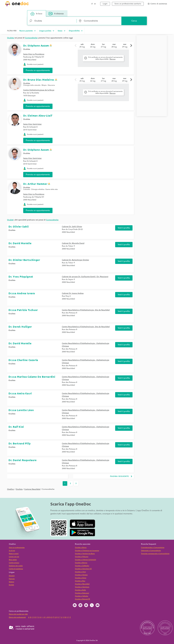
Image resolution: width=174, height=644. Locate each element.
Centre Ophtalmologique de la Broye (39, 90)
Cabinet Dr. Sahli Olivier (72, 227)
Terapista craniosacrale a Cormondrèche (155, 554)
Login (105, 4)
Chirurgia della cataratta (32, 85)
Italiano (11, 582)
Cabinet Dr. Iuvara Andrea (73, 293)
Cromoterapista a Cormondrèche (153, 548)
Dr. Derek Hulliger (20, 327)
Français (12, 579)
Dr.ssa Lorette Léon (21, 410)
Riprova (112, 59)
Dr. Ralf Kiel (16, 427)
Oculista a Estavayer (82, 593)
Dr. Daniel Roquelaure (23, 460)
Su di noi (12, 551)
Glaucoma (51, 85)
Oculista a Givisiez (81, 575)
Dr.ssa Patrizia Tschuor (23, 310)
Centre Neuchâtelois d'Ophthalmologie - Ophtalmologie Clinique (86, 345)
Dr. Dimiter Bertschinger (24, 260)
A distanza (56, 14)
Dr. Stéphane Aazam (36, 46)
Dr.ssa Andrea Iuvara (22, 293)
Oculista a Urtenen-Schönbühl (85, 560)
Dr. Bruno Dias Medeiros (39, 80)
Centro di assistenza (16, 569)
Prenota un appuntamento (38, 70)
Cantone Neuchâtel (32, 489)
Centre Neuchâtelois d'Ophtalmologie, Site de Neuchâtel (86, 310)
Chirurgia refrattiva (38, 189)
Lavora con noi (14, 557)
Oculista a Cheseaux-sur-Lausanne (87, 551)
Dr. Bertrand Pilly (20, 443)
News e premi (14, 554)
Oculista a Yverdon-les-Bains (85, 554)
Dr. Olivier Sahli (19, 227)
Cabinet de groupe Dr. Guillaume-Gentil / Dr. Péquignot (85, 277)
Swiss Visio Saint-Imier (32, 124)
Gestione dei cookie (16, 566)
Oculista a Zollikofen (82, 566)
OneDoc (11, 489)
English (11, 585)
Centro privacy (14, 563)
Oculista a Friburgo (82, 557)
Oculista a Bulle (80, 590)
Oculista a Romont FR (82, 599)
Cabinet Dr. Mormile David (73, 243)
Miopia (44, 85)
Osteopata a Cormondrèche (151, 551)
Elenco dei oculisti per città (18, 614)
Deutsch (12, 576)
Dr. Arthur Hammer (35, 184)
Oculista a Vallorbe (82, 596)
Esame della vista (52, 189)
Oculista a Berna (81, 548)
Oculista (27, 49)
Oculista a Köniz (81, 578)
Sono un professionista (17, 548)
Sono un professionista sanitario (128, 4)
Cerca (134, 21)
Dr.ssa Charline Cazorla (23, 360)
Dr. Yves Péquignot (21, 277)
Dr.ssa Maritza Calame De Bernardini (32, 377)
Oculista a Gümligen (82, 587)
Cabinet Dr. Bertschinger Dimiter (75, 260)
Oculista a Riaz (80, 581)
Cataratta (27, 189)
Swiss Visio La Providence (34, 54)
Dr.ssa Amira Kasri (20, 393)
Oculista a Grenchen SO (83, 569)
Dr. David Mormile (20, 243)
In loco (36, 14)
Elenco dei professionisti (17, 617)
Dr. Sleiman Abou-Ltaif (38, 116)
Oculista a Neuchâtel (82, 584)
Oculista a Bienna (81, 563)
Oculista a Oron (80, 572)
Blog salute (13, 560)
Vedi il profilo (124, 228)
